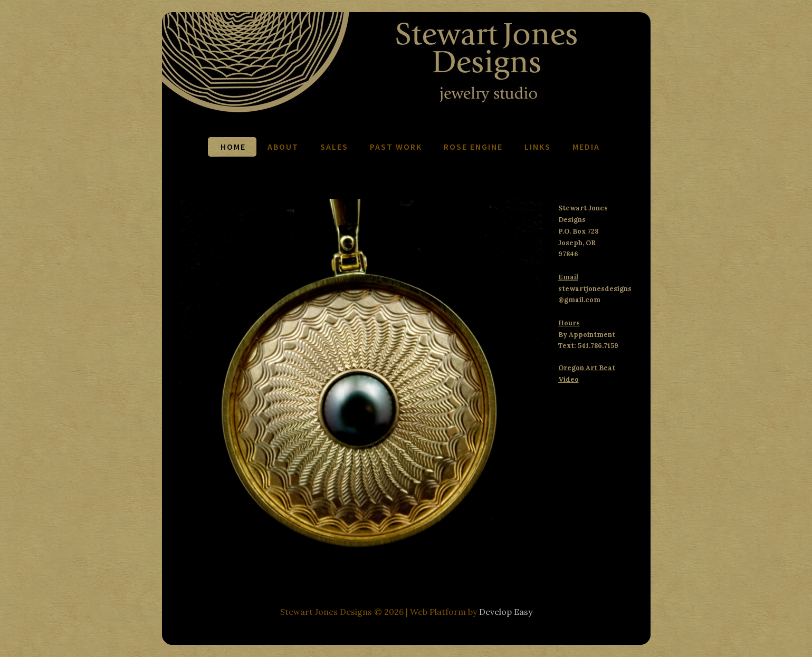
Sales (334, 147)
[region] (361, 378)
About (283, 147)
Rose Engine (473, 147)
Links (538, 147)
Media (586, 147)
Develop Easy (506, 612)
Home (233, 147)
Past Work (396, 147)
